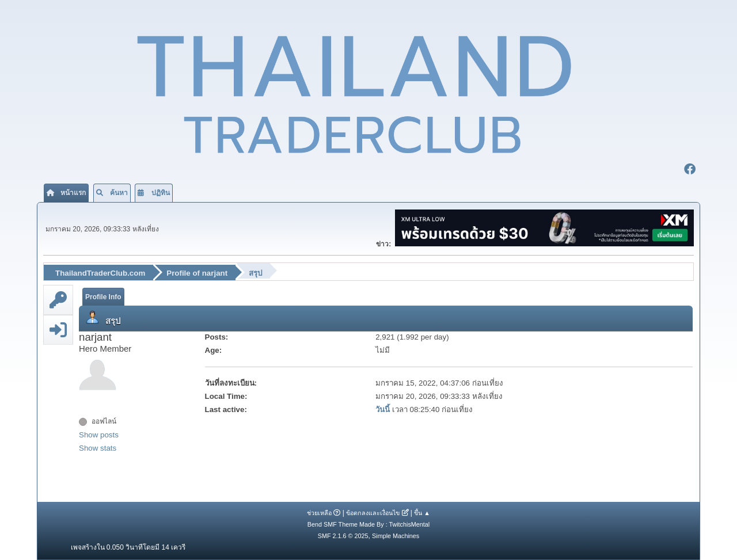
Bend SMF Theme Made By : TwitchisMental (368, 524)
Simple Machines (396, 536)
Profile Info (103, 297)
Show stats (98, 448)
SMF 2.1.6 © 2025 (343, 536)
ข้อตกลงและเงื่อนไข (373, 513)
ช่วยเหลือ (319, 513)
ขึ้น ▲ (422, 513)
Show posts (99, 435)
